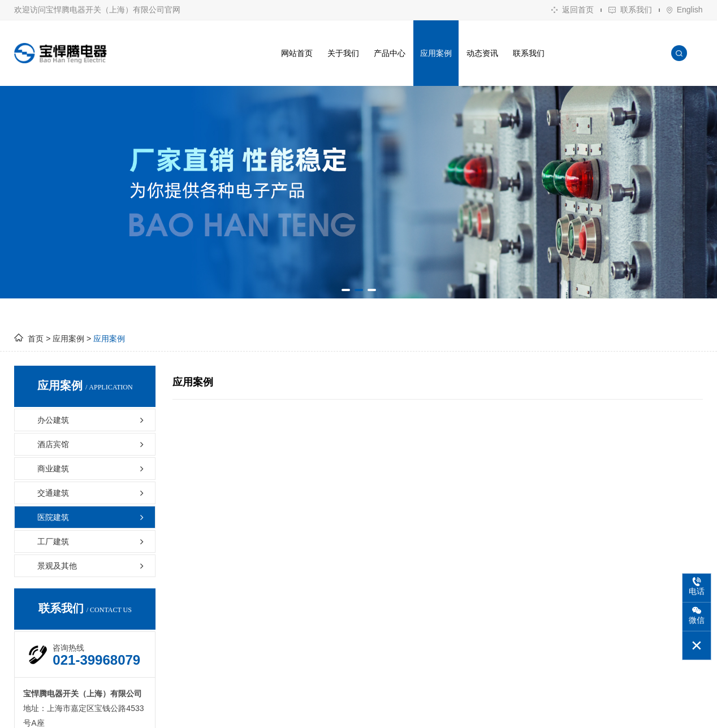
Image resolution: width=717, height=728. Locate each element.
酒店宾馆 (92, 444)
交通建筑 (92, 493)
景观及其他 (92, 566)
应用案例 (436, 53)
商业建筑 (92, 469)
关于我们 (343, 53)
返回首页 (573, 10)
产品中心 (390, 53)
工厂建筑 (92, 541)
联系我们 (630, 10)
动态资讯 (482, 53)
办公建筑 (92, 420)
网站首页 (297, 53)
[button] (346, 290)
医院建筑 (92, 517)
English (685, 10)
